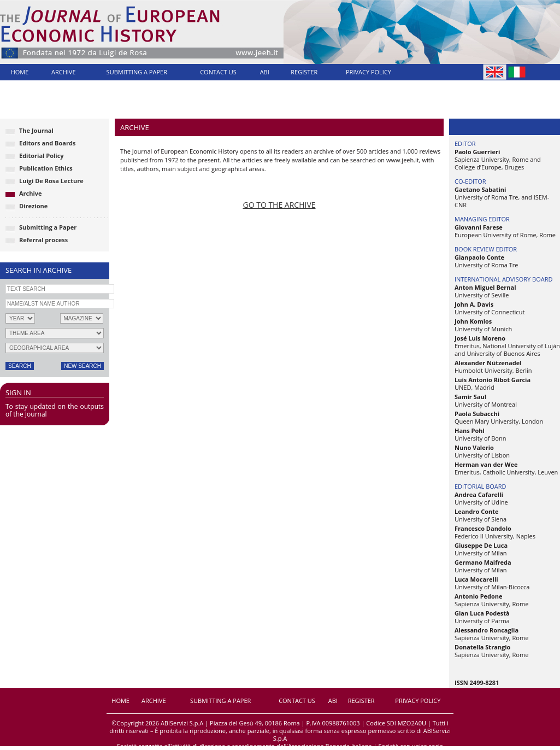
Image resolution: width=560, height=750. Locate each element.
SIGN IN (18, 392)
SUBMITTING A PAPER (137, 72)
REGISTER (304, 72)
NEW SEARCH (82, 366)
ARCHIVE (64, 72)
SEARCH (20, 366)
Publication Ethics (46, 168)
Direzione (33, 206)
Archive (31, 193)
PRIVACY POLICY (369, 72)
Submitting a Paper (48, 227)
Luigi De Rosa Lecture (51, 181)
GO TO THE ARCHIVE (279, 205)
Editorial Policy (42, 156)
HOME (20, 72)
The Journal (36, 130)
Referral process (43, 240)
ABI (265, 72)
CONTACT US (218, 72)
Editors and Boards (47, 143)
